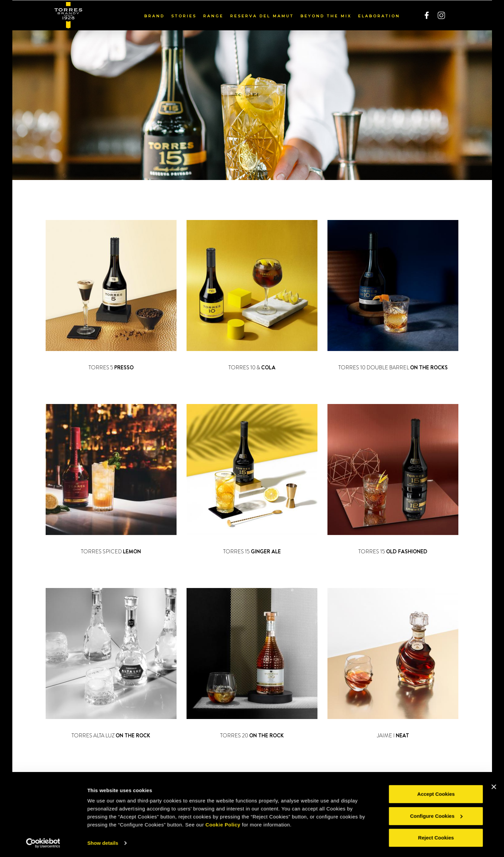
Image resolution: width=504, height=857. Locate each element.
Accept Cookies (436, 795)
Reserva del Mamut (262, 16)
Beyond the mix (326, 16)
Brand (154, 16)
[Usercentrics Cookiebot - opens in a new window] (43, 844)
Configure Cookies (436, 816)
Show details (103, 844)
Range (213, 16)
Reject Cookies (436, 838)
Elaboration (379, 16)
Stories (184, 16)
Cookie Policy (223, 825)
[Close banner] (494, 788)
